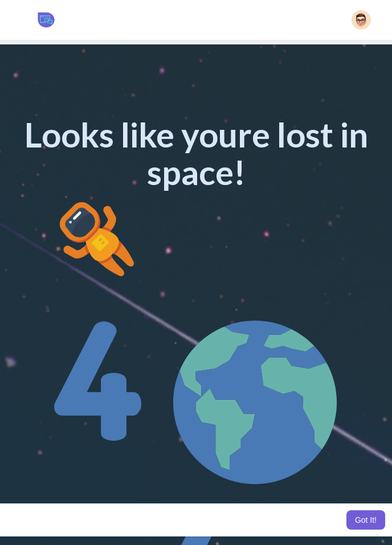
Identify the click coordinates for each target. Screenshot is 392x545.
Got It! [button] (366, 520)
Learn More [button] (315, 520)
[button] (361, 20)
